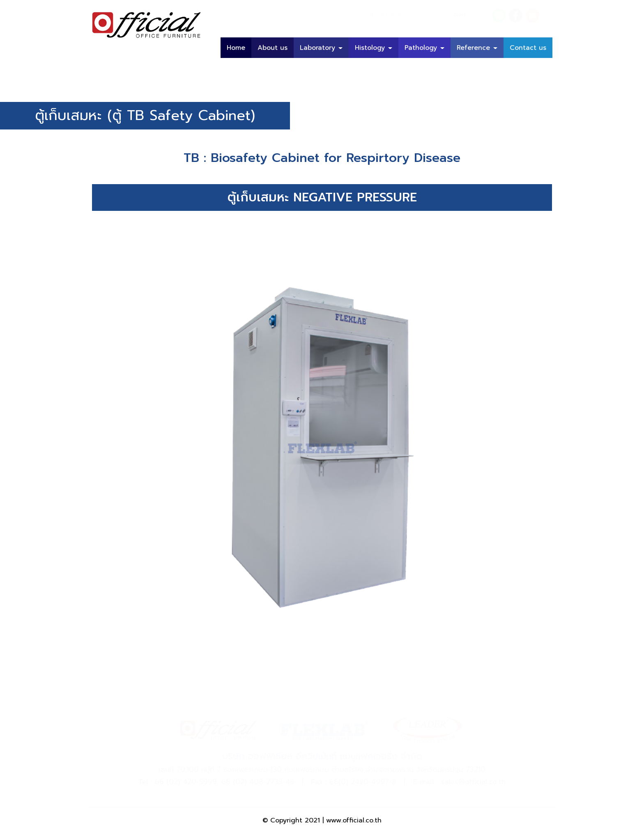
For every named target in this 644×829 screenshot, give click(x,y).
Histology (374, 48)
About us (273, 48)
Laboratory (321, 48)
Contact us (528, 48)
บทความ (535, 68)
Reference (477, 48)
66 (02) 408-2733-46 (258, 782)
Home (236, 48)
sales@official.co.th (473, 782)
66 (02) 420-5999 (186, 782)
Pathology (424, 48)
